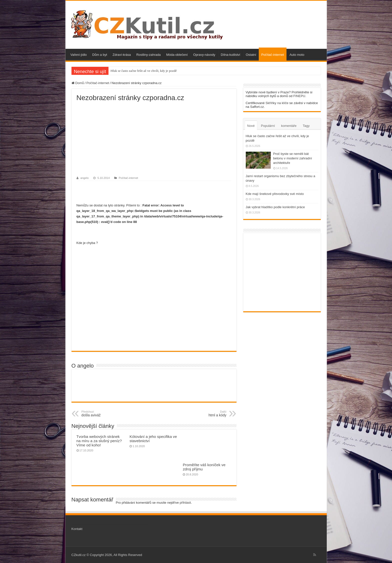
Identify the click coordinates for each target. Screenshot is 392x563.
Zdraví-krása (122, 55)
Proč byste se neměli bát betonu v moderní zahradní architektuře (293, 158)
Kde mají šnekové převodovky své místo (275, 194)
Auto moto (297, 55)
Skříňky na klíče (277, 103)
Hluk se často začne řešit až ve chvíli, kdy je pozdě (144, 71)
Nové (251, 126)
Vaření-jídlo (79, 55)
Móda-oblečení (177, 55)
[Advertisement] (154, 139)
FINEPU (299, 96)
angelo (85, 178)
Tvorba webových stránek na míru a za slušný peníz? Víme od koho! (99, 441)
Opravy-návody (204, 55)
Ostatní (251, 55)
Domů (78, 83)
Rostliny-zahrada (148, 55)
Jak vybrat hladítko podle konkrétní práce (275, 207)
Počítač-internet (273, 55)
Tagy (306, 126)
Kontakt (77, 529)
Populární (268, 126)
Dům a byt (100, 55)
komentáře (289, 126)
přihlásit (185, 503)
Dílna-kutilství (230, 55)
